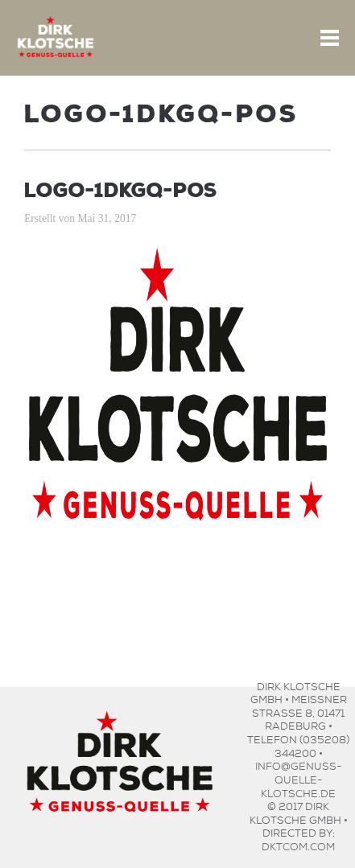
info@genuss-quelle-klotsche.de (299, 778)
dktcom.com (298, 845)
